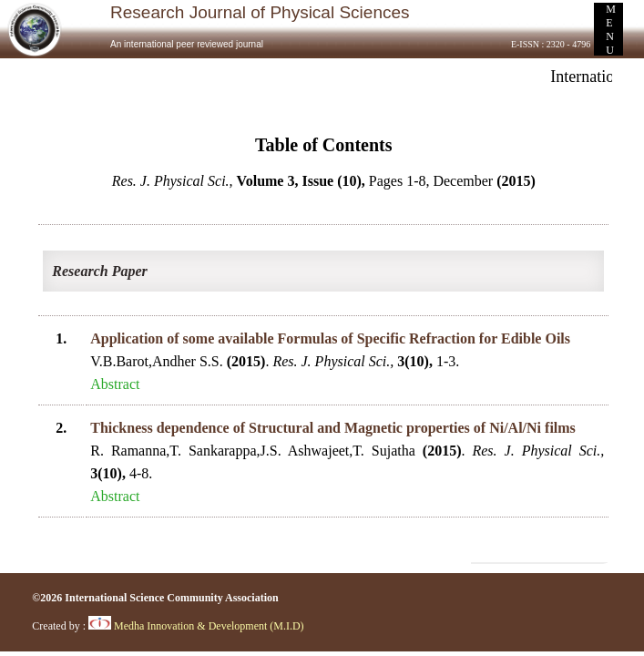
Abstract (115, 384)
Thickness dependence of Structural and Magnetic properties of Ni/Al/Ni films (333, 428)
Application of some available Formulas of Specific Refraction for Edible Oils (330, 338)
